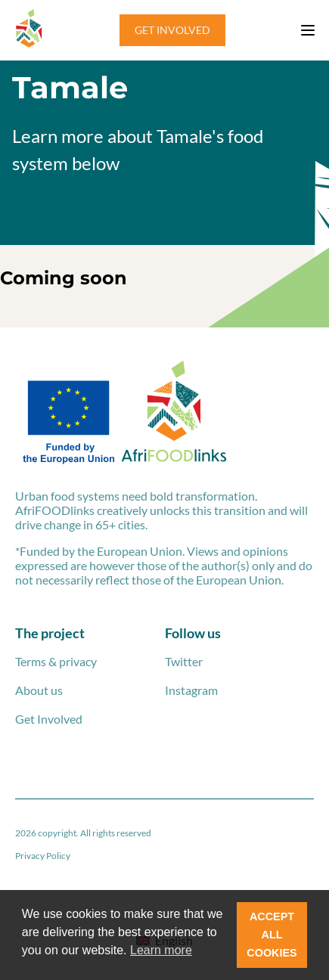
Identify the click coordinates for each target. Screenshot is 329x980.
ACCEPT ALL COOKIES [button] (272, 935)
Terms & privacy (56, 661)
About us (39, 690)
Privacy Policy (43, 856)
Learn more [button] (161, 950)
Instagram (191, 690)
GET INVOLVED (172, 30)
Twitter (184, 661)
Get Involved (49, 719)
